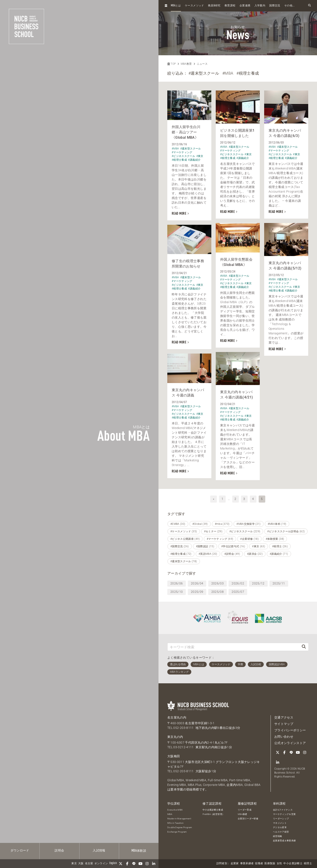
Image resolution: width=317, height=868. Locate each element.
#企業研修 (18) (249, 539)
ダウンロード (20, 851)
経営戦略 (277, 836)
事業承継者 (247, 864)
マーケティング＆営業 (284, 814)
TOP (171, 64)
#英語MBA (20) (208, 554)
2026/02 (238, 583)
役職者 (259, 864)
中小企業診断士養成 (213, 810)
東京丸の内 (175, 737)
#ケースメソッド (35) (184, 531)
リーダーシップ (281, 819)
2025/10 (177, 592)
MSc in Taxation (175, 823)
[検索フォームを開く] (310, 6)
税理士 (308, 864)
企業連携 (245, 6)
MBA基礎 (242, 814)
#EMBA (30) (178, 524)
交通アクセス (284, 717)
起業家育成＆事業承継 (284, 841)
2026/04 (197, 583)
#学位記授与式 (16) (233, 546)
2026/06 (177, 583)
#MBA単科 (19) (277, 524)
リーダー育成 (245, 810)
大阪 (81, 864)
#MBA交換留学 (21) (249, 524)
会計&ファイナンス (283, 810)
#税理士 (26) (280, 546)
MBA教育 (186, 64)
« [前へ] (214, 499)
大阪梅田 (174, 756)
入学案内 (260, 6)
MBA (170, 814)
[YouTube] (140, 864)
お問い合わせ (284, 737)
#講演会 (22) (255, 554)
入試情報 (99, 851)
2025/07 (238, 592)
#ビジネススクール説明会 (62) (286, 531)
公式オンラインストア (290, 743)
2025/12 (258, 583)
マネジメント (280, 823)
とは (176, 6)
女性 (279, 864)
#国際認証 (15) (205, 546)
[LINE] (134, 864)
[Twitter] (121, 864)
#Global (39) (200, 524)
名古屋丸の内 (177, 717)
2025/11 (279, 583)
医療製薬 (270, 864)
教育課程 (230, 6)
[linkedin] (154, 864)
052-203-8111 (183, 728)
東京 (74, 864)
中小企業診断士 (293, 864)
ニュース (202, 64)
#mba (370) (222, 524)
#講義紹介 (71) (279, 554)
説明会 (59, 851)
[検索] (304, 647)
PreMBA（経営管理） (213, 814)
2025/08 (217, 592)
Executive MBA (175, 810)
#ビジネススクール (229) (245, 531)
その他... (289, 6)
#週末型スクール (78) (184, 561)
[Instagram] (147, 864)
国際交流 (275, 6)
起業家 (235, 864)
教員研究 (214, 6)
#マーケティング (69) (220, 539)
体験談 (139, 851)
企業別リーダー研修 (248, 819)
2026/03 (217, 583)
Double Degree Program (180, 827)
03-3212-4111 (183, 747)
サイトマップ (284, 724)
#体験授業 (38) (275, 539)
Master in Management (179, 819)
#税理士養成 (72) (181, 554)
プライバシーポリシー (290, 730)
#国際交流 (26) (180, 546)
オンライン (101, 864)
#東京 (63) (259, 546)
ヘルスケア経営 (281, 832)
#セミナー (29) (213, 531)
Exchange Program (177, 832)
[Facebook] (127, 864)
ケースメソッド (194, 6)
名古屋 (89, 864)
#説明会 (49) (232, 554)
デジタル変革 (280, 827)
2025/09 (197, 592)
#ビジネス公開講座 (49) (185, 539)
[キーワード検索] (233, 647)
